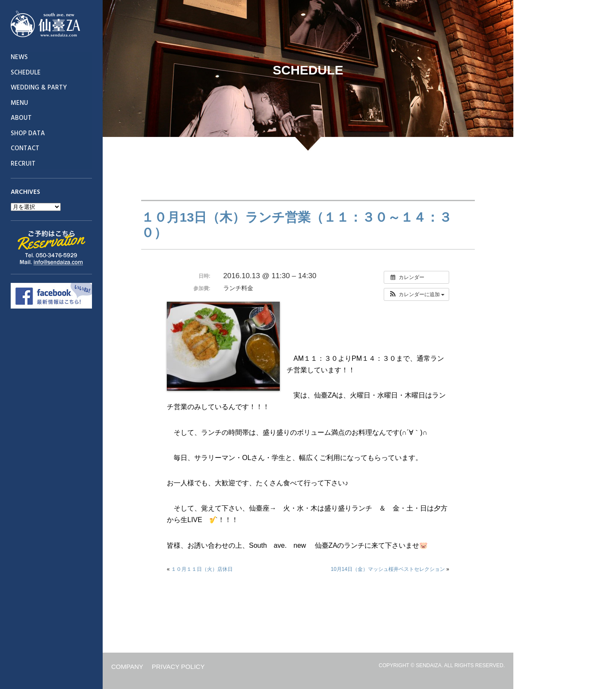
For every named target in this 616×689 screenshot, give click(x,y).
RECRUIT (23, 164)
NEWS (19, 57)
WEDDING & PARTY (39, 88)
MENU (19, 103)
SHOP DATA (28, 134)
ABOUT (21, 118)
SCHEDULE (26, 73)
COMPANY (127, 667)
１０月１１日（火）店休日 (202, 569)
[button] (416, 294)
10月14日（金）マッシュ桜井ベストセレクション (388, 569)
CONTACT (25, 148)
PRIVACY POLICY (178, 667)
